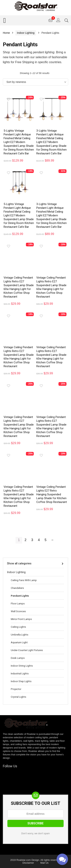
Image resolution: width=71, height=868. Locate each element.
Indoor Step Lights (21, 681)
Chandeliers (17, 588)
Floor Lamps (18, 603)
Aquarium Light (19, 642)
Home (6, 33)
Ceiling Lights (18, 627)
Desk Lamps (18, 658)
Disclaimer (28, 863)
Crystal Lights (18, 697)
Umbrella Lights (20, 635)
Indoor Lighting (26, 33)
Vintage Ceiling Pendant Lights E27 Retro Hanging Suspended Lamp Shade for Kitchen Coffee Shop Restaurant (52, 494)
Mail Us (44, 863)
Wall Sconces (18, 611)
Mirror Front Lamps (21, 619)
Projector (16, 689)
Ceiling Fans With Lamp (24, 580)
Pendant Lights (20, 596)
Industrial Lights (20, 673)
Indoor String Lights (22, 666)
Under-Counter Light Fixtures (27, 650)
